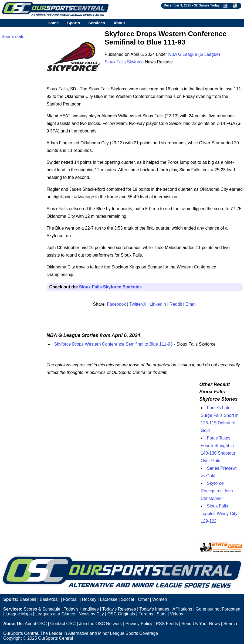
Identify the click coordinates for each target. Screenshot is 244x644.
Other (143, 599)
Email (191, 304)
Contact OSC (63, 624)
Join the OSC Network (100, 624)
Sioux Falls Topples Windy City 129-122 (219, 514)
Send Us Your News (201, 624)
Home (53, 23)
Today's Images (154, 609)
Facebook (116, 304)
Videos (177, 614)
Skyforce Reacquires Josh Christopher (217, 491)
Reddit (176, 304)
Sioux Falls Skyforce (124, 62)
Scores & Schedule (42, 609)
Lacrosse (109, 599)
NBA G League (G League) (194, 54)
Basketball (50, 599)
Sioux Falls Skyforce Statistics (110, 287)
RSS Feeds (167, 624)
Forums (146, 614)
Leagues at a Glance (55, 614)
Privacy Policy (139, 624)
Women (160, 599)
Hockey (89, 599)
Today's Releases (119, 609)
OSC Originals (121, 614)
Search (230, 624)
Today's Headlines (81, 609)
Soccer (128, 599)
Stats (161, 614)
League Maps (19, 614)
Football (71, 599)
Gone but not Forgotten (218, 609)
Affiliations (182, 609)
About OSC (36, 624)
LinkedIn (158, 304)
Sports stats (13, 37)
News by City (91, 614)
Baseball (28, 599)
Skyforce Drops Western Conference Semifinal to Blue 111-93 (113, 344)
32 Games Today (207, 5)
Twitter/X (138, 304)
